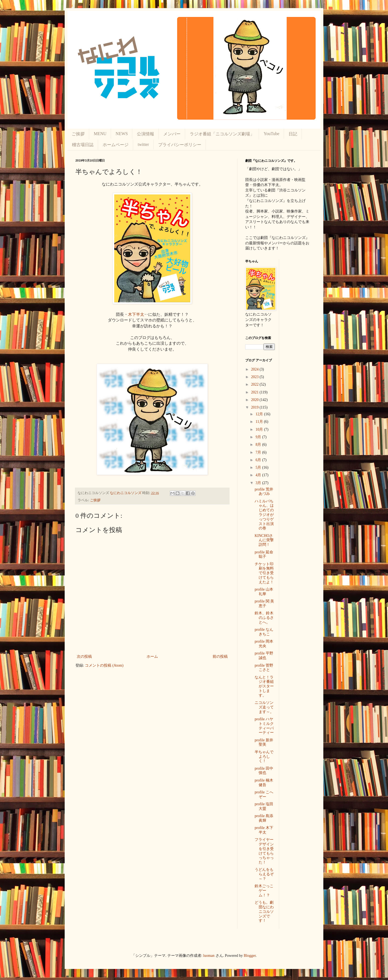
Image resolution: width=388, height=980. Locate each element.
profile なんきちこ (264, 632)
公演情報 (145, 134)
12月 (260, 414)
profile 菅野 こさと (264, 668)
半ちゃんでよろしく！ (264, 757)
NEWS (122, 134)
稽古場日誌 (83, 145)
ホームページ (116, 145)
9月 (259, 437)
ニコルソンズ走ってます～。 (264, 707)
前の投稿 (220, 657)
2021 (255, 392)
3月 (259, 483)
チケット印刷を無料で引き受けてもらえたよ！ (264, 573)
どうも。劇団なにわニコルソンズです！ (264, 912)
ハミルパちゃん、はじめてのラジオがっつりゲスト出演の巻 (264, 515)
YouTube (271, 134)
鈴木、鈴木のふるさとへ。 (264, 618)
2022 (255, 384)
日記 (293, 134)
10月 (260, 429)
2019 (255, 407)
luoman (209, 956)
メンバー (172, 134)
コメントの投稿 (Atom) (104, 665)
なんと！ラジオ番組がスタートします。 (264, 686)
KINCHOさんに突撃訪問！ (264, 540)
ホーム (152, 657)
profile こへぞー (264, 794)
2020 (255, 400)
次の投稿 (84, 657)
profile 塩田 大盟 (264, 806)
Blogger (250, 956)
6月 (259, 460)
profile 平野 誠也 (264, 656)
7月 (259, 452)
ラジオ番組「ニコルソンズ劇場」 (222, 134)
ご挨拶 (78, 134)
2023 (255, 377)
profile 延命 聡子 (264, 554)
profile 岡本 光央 (264, 644)
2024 (255, 369)
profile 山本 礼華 (264, 592)
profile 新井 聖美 (264, 742)
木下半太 (136, 314)
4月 (259, 475)
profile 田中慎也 (264, 771)
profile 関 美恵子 (264, 604)
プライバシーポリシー (180, 145)
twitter (143, 144)
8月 (259, 445)
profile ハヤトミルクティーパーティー (264, 726)
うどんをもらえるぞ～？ (264, 874)
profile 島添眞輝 (264, 818)
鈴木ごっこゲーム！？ (264, 891)
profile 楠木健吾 (264, 783)
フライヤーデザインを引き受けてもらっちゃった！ (264, 851)
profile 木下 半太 (264, 830)
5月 (259, 467)
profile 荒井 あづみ (264, 492)
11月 (260, 422)
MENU (100, 134)
